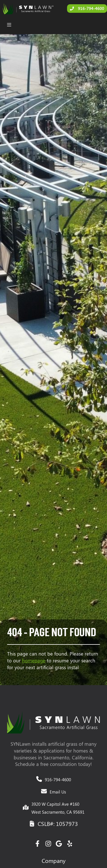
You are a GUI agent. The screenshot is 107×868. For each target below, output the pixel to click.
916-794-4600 (58, 780)
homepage (34, 660)
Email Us (58, 792)
